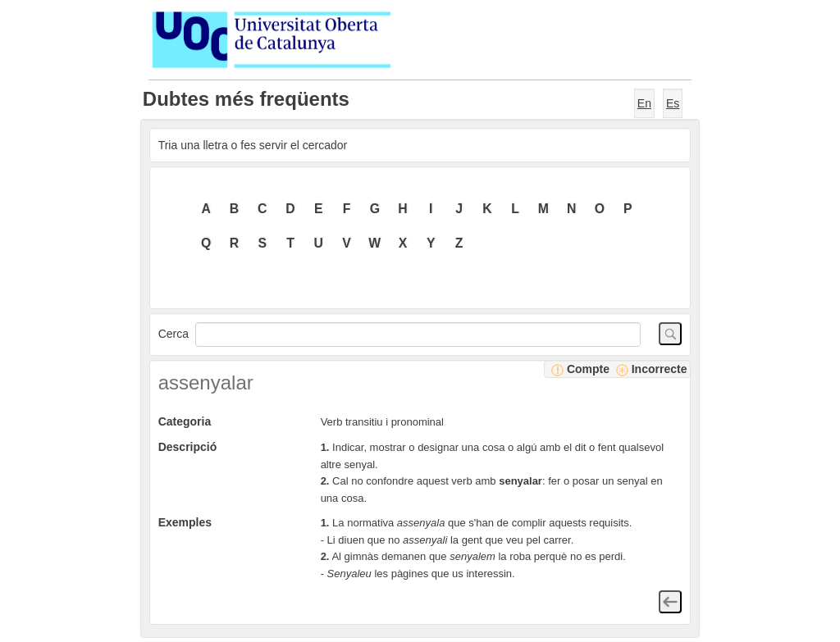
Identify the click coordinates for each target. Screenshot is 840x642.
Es (673, 103)
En (644, 103)
